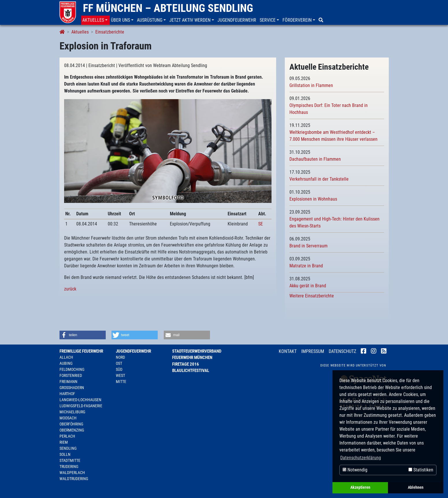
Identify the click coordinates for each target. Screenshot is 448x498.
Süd (119, 369)
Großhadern (72, 388)
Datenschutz (342, 351)
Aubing (66, 363)
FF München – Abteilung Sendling (168, 8)
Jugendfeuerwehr (133, 351)
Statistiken (421, 470)
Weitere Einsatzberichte (312, 296)
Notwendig (355, 470)
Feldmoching (72, 369)
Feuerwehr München (192, 358)
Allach (66, 357)
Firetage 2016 (186, 364)
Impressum (313, 351)
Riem (64, 442)
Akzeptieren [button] (360, 487)
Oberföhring (71, 424)
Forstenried (71, 375)
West (120, 375)
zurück (70, 289)
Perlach (67, 436)
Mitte (121, 382)
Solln (65, 454)
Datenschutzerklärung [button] (361, 458)
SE (261, 224)
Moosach (68, 418)
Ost (119, 363)
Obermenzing (72, 430)
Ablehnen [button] (416, 487)
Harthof (67, 394)
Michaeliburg (72, 412)
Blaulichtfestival (191, 371)
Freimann (68, 382)
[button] (95, 20)
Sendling (68, 448)
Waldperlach (72, 473)
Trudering (69, 466)
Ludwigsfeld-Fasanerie (81, 406)
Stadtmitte (70, 460)
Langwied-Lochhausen (80, 400)
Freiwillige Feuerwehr (81, 351)
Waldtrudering (74, 479)
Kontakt (288, 351)
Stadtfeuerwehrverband (197, 351)
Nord (120, 357)
